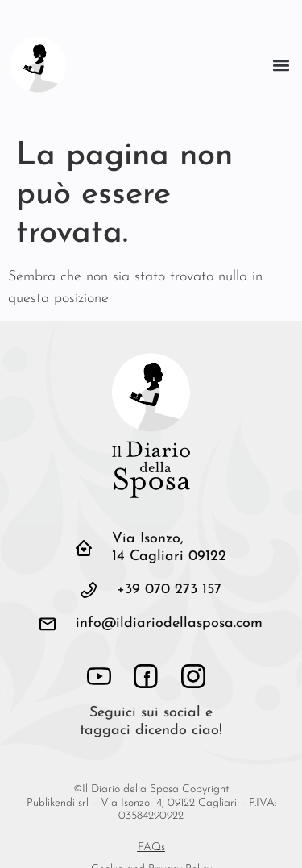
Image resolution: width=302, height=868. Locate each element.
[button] (281, 65)
